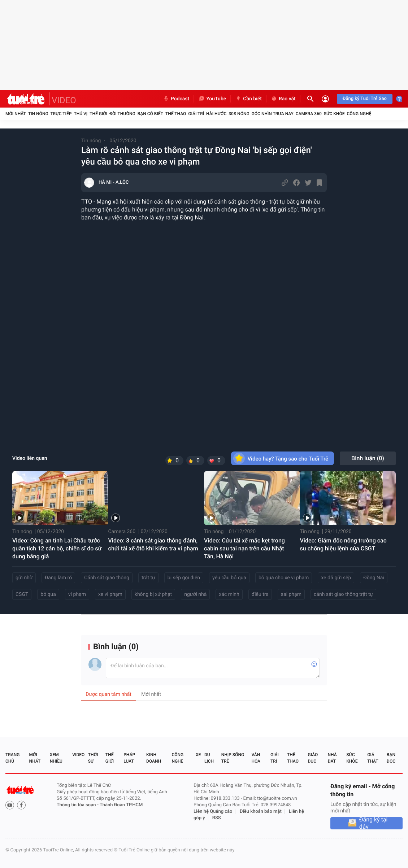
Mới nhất (16, 114)
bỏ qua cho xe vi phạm (284, 578)
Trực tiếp (61, 114)
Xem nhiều (56, 758)
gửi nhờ (24, 578)
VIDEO (64, 100)
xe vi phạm (110, 594)
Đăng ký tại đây (374, 823)
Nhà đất (332, 758)
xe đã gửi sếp (336, 578)
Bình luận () (368, 458)
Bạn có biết (150, 114)
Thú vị (81, 114)
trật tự (148, 578)
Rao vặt (283, 99)
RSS (217, 818)
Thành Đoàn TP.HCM (121, 805)
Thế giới (98, 114)
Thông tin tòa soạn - (78, 805)
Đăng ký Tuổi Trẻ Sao (365, 99)
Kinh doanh (154, 758)
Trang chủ (12, 758)
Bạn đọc (391, 758)
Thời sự (93, 758)
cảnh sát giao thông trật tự (343, 594)
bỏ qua (48, 594)
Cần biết (248, 99)
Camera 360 (309, 114)
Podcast (176, 99)
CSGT (22, 594)
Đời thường (122, 114)
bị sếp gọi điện (184, 578)
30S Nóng (239, 114)
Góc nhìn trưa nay (273, 114)
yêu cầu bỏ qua (229, 578)
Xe (198, 755)
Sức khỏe (334, 114)
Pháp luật (129, 758)
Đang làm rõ (58, 578)
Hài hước (216, 114)
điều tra (260, 594)
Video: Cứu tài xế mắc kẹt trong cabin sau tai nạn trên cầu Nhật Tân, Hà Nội (244, 548)
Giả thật (373, 758)
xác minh (229, 594)
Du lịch (209, 758)
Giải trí (196, 114)
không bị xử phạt (153, 594)
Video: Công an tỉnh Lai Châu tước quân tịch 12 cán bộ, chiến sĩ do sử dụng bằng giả (57, 548)
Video (78, 755)
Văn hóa (256, 758)
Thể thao (176, 114)
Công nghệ (359, 114)
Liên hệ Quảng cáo (213, 812)
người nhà (195, 594)
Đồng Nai (374, 578)
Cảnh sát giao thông (107, 578)
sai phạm (291, 594)
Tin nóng (38, 114)
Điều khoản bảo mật (261, 812)
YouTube (212, 99)
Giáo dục (313, 758)
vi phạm (77, 594)
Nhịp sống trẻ (233, 758)
